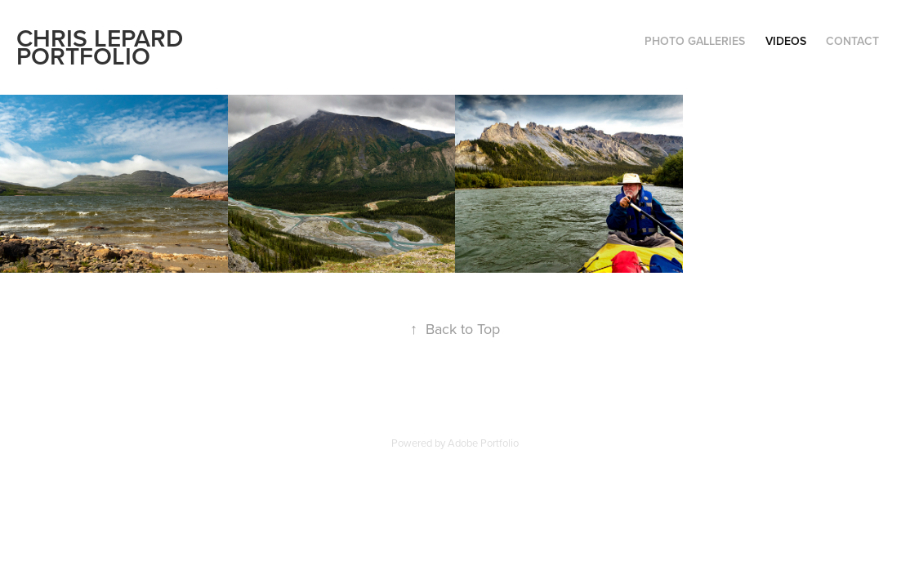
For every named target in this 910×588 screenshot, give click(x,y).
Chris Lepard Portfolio (103, 47)
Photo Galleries (695, 41)
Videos (786, 41)
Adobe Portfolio (483, 443)
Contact (852, 41)
